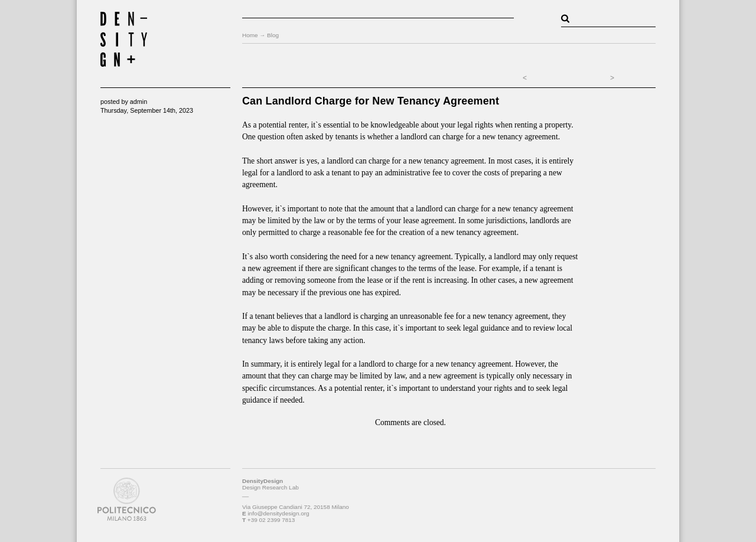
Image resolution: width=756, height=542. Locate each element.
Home (250, 35)
